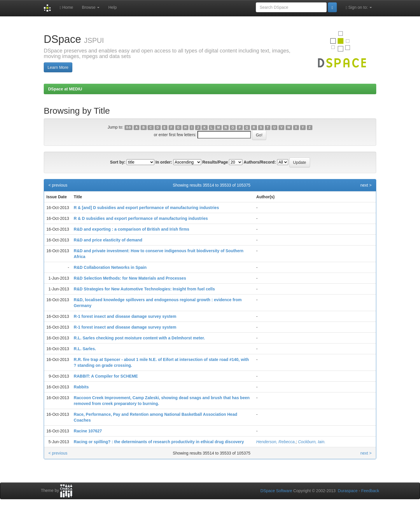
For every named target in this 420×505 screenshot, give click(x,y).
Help (112, 7)
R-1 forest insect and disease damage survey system (125, 316)
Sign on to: (359, 7)
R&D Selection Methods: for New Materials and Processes (130, 278)
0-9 (128, 127)
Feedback (370, 491)
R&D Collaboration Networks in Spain (110, 267)
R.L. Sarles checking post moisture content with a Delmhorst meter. (139, 338)
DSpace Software (276, 491)
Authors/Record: (260, 162)
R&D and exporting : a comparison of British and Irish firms (132, 229)
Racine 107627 (88, 431)
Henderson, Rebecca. (276, 442)
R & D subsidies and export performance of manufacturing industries (141, 218)
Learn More (58, 67)
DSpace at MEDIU (65, 89)
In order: (164, 162)
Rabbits (81, 387)
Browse (91, 7)
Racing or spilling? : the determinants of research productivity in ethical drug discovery (159, 442)
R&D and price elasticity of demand (108, 240)
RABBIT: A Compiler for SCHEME (106, 376)
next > (366, 185)
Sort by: (118, 162)
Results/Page (215, 162)
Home (66, 7)
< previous (58, 185)
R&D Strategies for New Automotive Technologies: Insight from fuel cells (144, 289)
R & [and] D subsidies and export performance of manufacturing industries (146, 208)
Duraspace (348, 491)
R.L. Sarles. (85, 349)
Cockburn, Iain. (312, 442)
